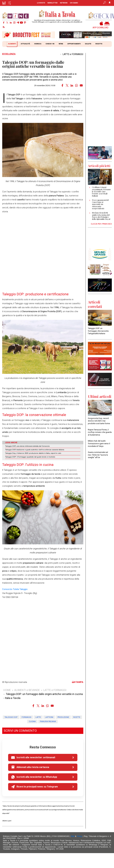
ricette (77, 717)
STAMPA (78, 682)
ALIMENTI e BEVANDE (27, 690)
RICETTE (99, 44)
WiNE (61, 44)
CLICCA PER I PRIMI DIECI (101, 224)
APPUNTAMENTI (74, 44)
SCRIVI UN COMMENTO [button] (20, 731)
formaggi (26, 717)
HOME (7, 690)
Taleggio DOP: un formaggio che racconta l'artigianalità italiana (98, 331)
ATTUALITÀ (25, 44)
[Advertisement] (100, 100)
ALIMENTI (12, 44)
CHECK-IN (50, 44)
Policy (80, 836)
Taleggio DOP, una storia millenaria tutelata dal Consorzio (27, 446)
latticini (49, 717)
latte (38, 717)
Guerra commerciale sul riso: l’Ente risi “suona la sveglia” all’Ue (98, 455)
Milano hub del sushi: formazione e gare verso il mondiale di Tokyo (99, 443)
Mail (73, 836)
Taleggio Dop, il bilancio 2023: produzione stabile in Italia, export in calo (33, 453)
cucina (32, 721)
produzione (63, 717)
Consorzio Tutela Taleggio (15, 589)
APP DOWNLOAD (101, 28)
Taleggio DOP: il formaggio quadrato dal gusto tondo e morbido (30, 457)
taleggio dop (11, 717)
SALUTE (88, 44)
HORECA (38, 44)
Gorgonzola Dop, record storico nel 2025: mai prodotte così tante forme (99, 421)
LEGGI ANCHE (11, 443)
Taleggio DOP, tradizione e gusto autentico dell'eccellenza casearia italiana (35, 450)
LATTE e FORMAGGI (73, 54)
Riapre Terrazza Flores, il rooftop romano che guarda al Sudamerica (100, 432)
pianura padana (48, 721)
